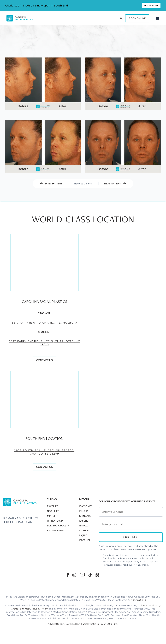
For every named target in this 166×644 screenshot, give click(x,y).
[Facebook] (68, 575)
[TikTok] (90, 575)
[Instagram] (74, 575)
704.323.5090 (139, 600)
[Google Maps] (97, 575)
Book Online (137, 18)
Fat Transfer (56, 530)
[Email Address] (131, 524)
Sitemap (25, 609)
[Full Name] (131, 512)
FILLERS (84, 511)
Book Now (151, 6)
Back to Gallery (83, 184)
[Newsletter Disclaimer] (100, 555)
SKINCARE (85, 516)
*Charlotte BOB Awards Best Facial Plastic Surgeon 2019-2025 (83, 624)
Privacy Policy (141, 565)
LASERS (84, 521)
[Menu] (158, 18)
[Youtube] (82, 575)
